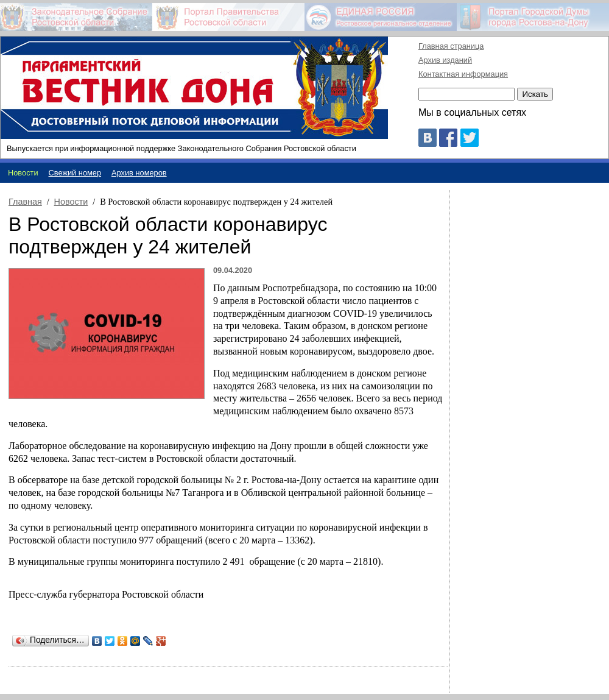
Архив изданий (445, 60)
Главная (25, 202)
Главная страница (451, 46)
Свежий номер (75, 173)
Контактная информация (463, 74)
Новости (71, 202)
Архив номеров (139, 173)
